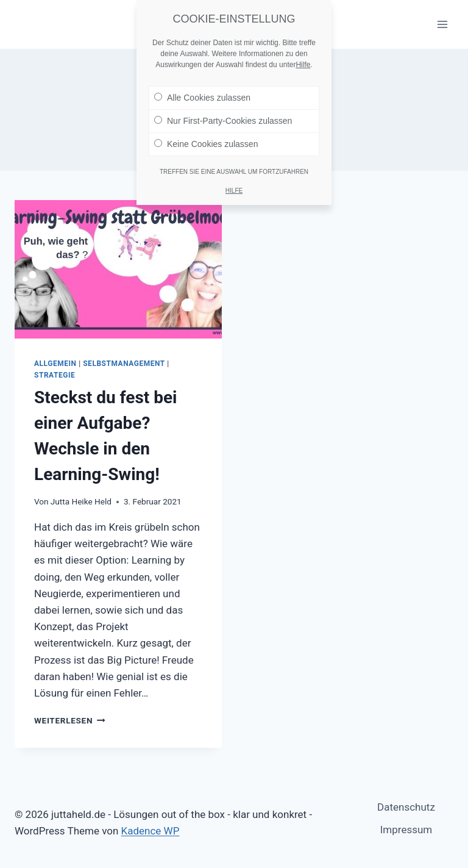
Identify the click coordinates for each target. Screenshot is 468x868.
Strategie (55, 375)
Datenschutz (406, 807)
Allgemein (55, 364)
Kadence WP (151, 831)
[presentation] (118, 269)
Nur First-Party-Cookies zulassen (223, 115)
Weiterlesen (70, 720)
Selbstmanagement (124, 364)
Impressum (406, 830)
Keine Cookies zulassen (206, 138)
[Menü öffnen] (442, 24)
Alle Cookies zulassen (202, 92)
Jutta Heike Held (81, 501)
